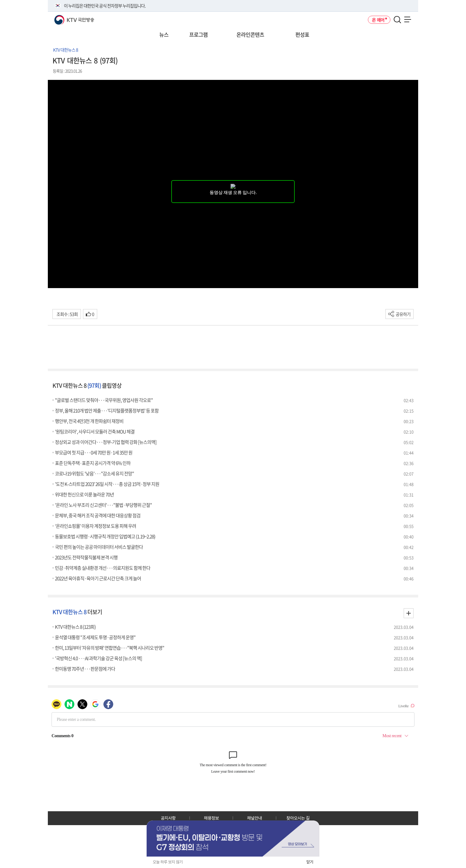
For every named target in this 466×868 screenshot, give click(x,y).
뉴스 (164, 34)
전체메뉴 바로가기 (0, 0)
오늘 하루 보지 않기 (168, 862)
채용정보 (211, 818)
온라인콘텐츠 (250, 34)
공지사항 (168, 818)
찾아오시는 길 (298, 818)
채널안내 (255, 818)
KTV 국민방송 (65, 17)
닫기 (310, 862)
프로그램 (198, 34)
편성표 (302, 34)
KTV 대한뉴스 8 (66, 50)
